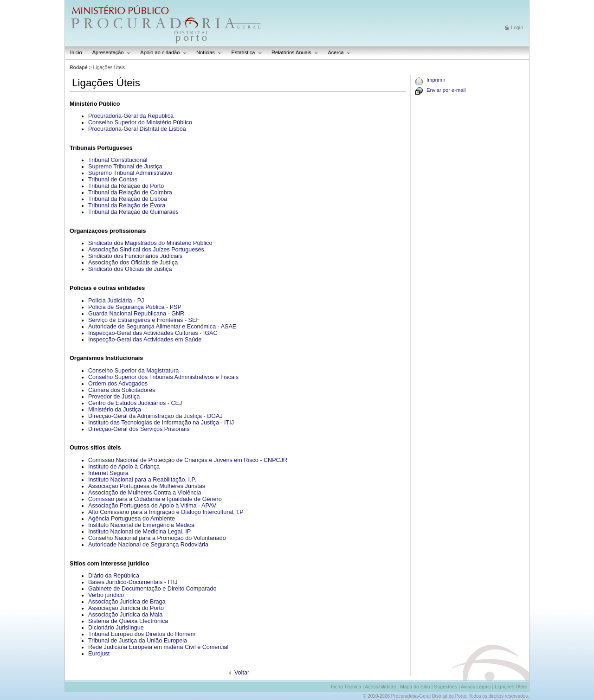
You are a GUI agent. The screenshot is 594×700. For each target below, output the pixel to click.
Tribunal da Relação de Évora (127, 206)
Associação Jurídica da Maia (125, 615)
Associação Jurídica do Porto (126, 608)
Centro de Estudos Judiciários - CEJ (135, 403)
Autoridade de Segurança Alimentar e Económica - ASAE (162, 327)
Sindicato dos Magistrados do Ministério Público (150, 243)
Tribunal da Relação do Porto (126, 186)
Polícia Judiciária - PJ (116, 301)
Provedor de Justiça (114, 397)
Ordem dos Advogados (118, 384)
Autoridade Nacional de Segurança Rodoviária (148, 545)
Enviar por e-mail (446, 90)
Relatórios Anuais (293, 53)
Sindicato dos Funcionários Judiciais (135, 256)
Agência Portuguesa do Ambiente (132, 519)
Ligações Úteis (511, 687)
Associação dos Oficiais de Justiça (133, 263)
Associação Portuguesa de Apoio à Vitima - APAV (152, 506)
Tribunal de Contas (113, 180)
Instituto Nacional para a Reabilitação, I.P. (142, 480)
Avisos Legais (476, 687)
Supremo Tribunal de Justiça (125, 167)
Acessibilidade (380, 687)
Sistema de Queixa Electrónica (128, 621)
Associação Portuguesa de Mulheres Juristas (147, 486)
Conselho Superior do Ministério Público (140, 122)
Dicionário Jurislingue (116, 628)
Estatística (245, 53)
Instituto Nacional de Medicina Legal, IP (139, 532)
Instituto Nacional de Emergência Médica (141, 525)
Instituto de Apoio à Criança (124, 467)
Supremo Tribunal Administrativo (130, 173)
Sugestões (445, 687)
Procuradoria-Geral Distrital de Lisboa (137, 129)
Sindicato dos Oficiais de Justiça (130, 269)
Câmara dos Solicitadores (122, 390)
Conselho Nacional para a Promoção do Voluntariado (157, 538)
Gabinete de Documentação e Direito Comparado (152, 589)
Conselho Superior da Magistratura (133, 371)
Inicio (76, 52)
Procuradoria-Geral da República (131, 116)
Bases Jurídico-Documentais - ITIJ (133, 582)
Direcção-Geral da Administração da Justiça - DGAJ (155, 416)
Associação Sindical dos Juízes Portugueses (146, 250)
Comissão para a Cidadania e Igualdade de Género (155, 499)
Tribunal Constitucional (118, 160)
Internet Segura (108, 473)
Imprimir (436, 80)
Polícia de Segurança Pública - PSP (135, 307)
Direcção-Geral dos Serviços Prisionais (139, 429)
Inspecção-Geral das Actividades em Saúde (145, 340)
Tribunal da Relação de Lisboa (128, 199)
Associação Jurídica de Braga (127, 602)
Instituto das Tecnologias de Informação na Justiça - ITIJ (161, 423)
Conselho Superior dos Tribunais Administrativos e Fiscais (163, 377)
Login (517, 27)
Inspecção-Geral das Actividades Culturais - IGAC (153, 333)
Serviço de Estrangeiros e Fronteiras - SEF (144, 320)
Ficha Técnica (346, 687)
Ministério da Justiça (115, 410)
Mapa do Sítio (415, 687)
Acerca (337, 53)
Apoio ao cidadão (161, 53)
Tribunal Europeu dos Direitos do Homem (142, 634)
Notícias (207, 53)
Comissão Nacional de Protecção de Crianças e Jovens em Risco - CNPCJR (188, 460)
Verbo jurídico (106, 595)
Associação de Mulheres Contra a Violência (145, 493)
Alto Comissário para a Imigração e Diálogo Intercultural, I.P (166, 512)
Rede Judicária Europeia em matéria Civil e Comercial (158, 647)
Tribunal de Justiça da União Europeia (138, 641)
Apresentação (109, 53)
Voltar (242, 673)
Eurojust (99, 654)
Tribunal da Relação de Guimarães (133, 212)
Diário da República (114, 576)
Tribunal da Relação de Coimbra (130, 193)
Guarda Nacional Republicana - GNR (136, 314)
